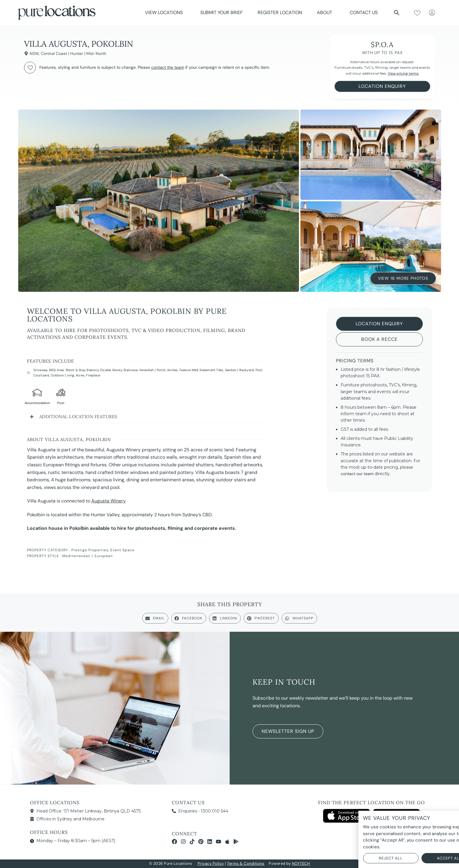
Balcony (93, 370)
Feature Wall (189, 370)
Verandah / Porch (152, 370)
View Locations (165, 12)
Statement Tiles (211, 370)
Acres (80, 375)
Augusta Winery (109, 501)
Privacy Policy (211, 863)
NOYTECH (301, 863)
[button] (397, 13)
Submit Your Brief (222, 12)
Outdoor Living (63, 375)
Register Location (280, 12)
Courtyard (41, 375)
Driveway (41, 370)
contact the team (168, 67)
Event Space (122, 550)
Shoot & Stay (75, 370)
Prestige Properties (90, 550)
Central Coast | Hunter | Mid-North (74, 53)
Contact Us (364, 12)
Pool (259, 370)
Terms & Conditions (246, 863)
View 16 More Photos (403, 278)
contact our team (357, 474)
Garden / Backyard (239, 370)
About (326, 12)
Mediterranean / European (88, 556)
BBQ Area (57, 370)
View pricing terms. (403, 73)
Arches (172, 370)
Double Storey (111, 370)
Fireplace (93, 375)
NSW (34, 53)
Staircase (131, 370)
